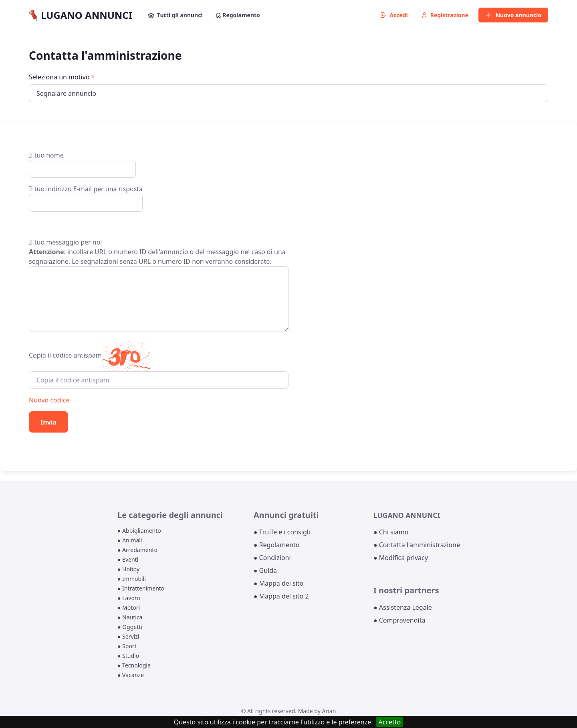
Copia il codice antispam (65, 355)
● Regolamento (277, 545)
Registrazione (445, 15)
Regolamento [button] (238, 15)
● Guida (265, 570)
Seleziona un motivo (62, 77)
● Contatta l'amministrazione (417, 545)
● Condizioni (272, 558)
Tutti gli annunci (176, 15)
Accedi (394, 15)
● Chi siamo (391, 532)
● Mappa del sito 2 (281, 596)
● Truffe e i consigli (282, 532)
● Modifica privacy (401, 558)
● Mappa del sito (279, 583)
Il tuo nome (82, 164)
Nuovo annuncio (513, 15)
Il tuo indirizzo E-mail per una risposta (86, 198)
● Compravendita (399, 620)
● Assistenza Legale (403, 607)
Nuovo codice (49, 400)
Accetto (389, 722)
